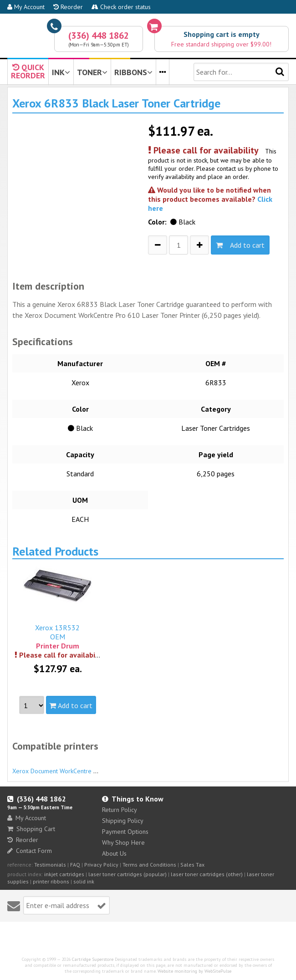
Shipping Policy (123, 821)
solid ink (84, 881)
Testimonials (50, 865)
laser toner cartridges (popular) (128, 874)
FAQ (75, 865)
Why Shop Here (123, 842)
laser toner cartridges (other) (207, 874)
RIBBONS (133, 72)
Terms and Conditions (149, 865)
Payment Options (125, 832)
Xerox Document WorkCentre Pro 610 (64, 767)
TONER (92, 72)
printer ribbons (51, 881)
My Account (26, 7)
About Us (114, 853)
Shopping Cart (31, 829)
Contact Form (30, 851)
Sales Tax (192, 865)
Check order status (121, 7)
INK (61, 72)
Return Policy (120, 810)
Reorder (68, 7)
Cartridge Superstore (93, 959)
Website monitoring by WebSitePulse (194, 971)
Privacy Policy (101, 865)
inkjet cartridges (64, 874)
